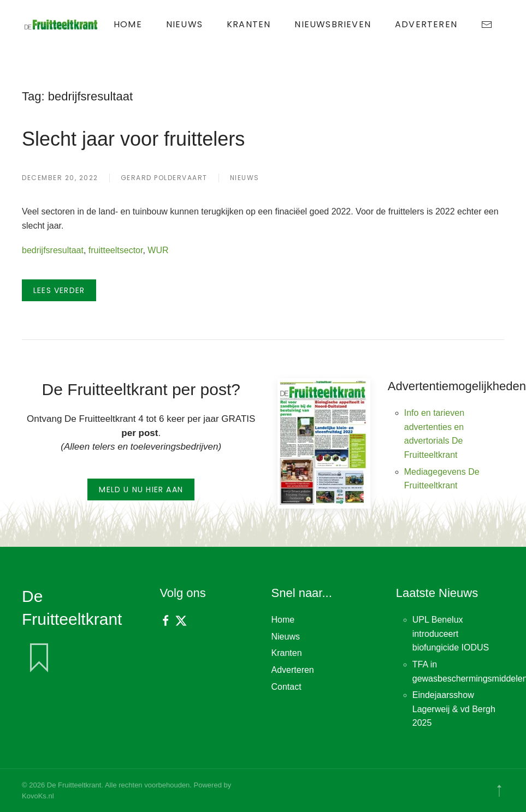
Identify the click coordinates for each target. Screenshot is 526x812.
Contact (286, 687)
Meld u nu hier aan (141, 489)
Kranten (287, 653)
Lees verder (59, 290)
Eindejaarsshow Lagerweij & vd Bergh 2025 (454, 709)
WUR (158, 250)
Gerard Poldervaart (164, 178)
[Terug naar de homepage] (62, 25)
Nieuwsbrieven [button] (333, 24)
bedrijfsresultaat (53, 250)
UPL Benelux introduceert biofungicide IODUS (451, 634)
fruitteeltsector (116, 250)
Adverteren (426, 24)
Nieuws (184, 24)
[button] (499, 791)
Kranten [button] (249, 24)
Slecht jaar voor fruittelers (133, 139)
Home (128, 24)
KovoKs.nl (38, 796)
